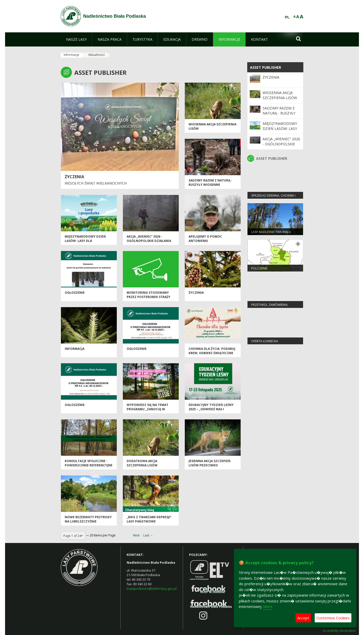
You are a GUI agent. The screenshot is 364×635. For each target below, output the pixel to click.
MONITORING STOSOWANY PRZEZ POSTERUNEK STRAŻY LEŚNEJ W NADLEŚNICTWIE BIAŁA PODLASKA (149, 299)
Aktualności (96, 55)
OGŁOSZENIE (75, 293)
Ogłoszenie (137, 349)
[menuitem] (76, 39)
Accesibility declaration (339, 631)
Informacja (75, 349)
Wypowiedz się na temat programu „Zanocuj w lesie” (147, 409)
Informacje (71, 55)
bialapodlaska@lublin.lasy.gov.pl (152, 588)
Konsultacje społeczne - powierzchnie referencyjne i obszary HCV (89, 465)
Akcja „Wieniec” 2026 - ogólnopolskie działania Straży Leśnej (149, 241)
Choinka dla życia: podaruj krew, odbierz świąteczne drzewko (212, 353)
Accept (303, 618)
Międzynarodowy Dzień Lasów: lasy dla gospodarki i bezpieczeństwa (85, 243)
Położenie (259, 268)
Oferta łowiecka (265, 341)
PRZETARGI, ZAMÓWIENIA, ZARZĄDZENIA (270, 307)
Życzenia (74, 177)
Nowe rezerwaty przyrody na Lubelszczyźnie (88, 519)
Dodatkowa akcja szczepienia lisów (142, 463)
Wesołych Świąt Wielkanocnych (96, 183)
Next (136, 535)
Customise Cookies (333, 618)
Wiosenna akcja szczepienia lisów (280, 95)
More (268, 606)
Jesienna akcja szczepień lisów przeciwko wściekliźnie (210, 465)
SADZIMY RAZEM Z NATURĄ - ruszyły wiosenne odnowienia (210, 185)
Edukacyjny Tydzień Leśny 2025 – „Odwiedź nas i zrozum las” (211, 409)
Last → (148, 535)
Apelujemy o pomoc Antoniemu (205, 239)
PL (287, 17)
